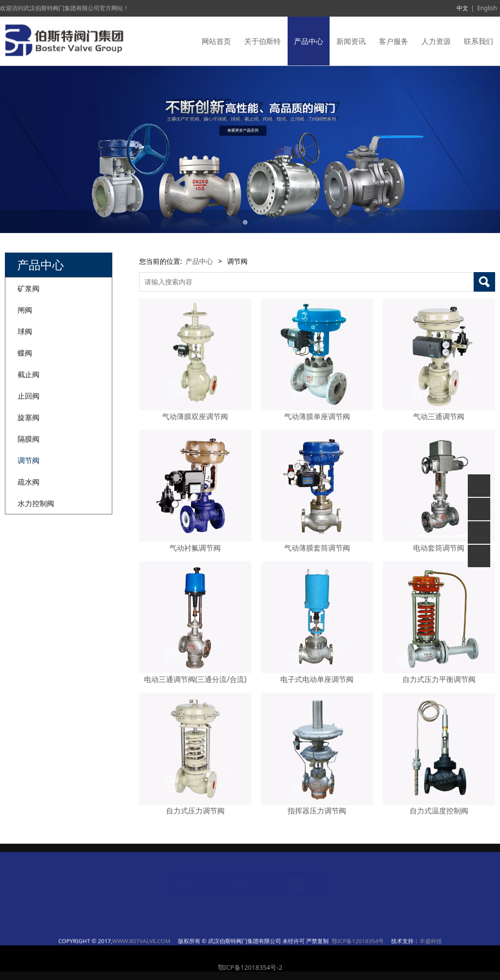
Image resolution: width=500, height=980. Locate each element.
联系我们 (479, 41)
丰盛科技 (321, 941)
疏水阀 (29, 482)
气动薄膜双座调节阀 (195, 416)
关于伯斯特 (262, 41)
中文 (462, 8)
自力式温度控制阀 (439, 811)
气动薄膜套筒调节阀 (317, 548)
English (487, 8)
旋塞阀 (29, 417)
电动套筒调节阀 (439, 548)
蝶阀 (25, 353)
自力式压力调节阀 (195, 811)
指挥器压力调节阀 (317, 811)
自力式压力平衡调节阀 (439, 679)
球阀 (25, 331)
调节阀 (29, 460)
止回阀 (29, 396)
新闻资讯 (351, 41)
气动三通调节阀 (439, 416)
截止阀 (29, 374)
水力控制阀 (36, 503)
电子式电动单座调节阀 (317, 679)
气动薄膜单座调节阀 (317, 416)
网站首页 (216, 41)
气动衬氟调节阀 (195, 548)
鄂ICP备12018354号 (292, 941)
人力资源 (436, 41)
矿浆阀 (29, 288)
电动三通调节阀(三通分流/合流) (195, 679)
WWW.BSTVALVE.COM (207, 941)
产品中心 (309, 41)
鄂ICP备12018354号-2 (250, 967)
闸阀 (25, 310)
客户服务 (394, 41)
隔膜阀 (29, 439)
